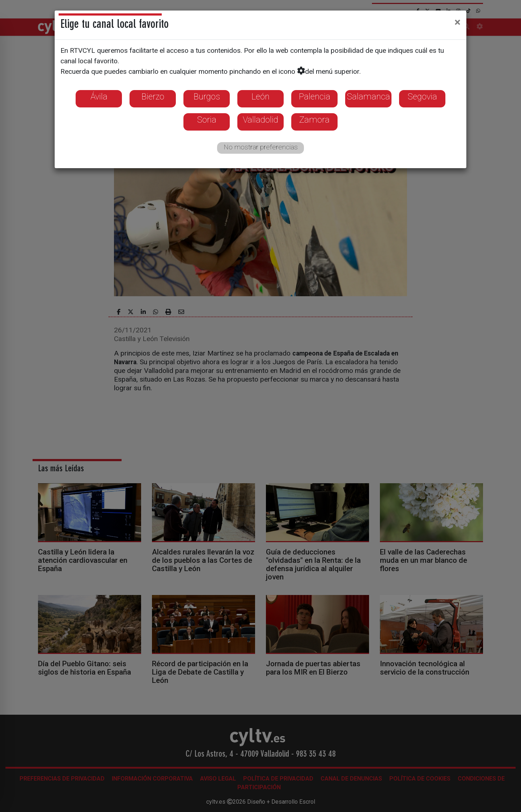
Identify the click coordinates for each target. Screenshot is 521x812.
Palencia (315, 97)
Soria (207, 120)
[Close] (458, 22)
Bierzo (153, 97)
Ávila (99, 97)
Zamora (314, 120)
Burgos (207, 97)
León (260, 97)
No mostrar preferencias (261, 147)
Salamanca (368, 97)
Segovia (422, 97)
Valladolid (260, 120)
